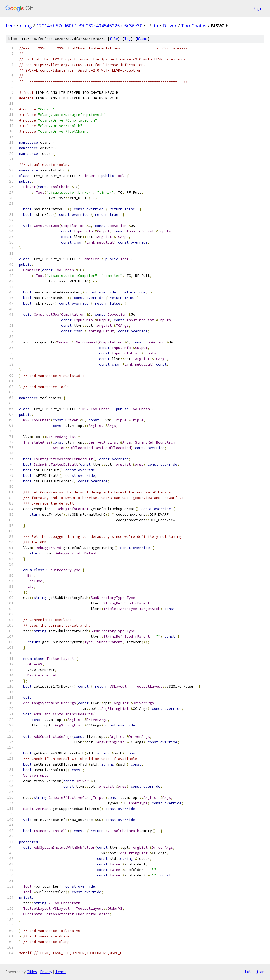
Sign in (259, 8)
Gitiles (32, 972)
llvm (11, 26)
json (261, 972)
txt (248, 972)
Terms (61, 972)
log (128, 39)
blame (142, 39)
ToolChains (194, 26)
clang (26, 26)
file (114, 39)
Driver (170, 26)
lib (155, 26)
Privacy (46, 972)
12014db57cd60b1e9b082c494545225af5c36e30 (89, 26)
